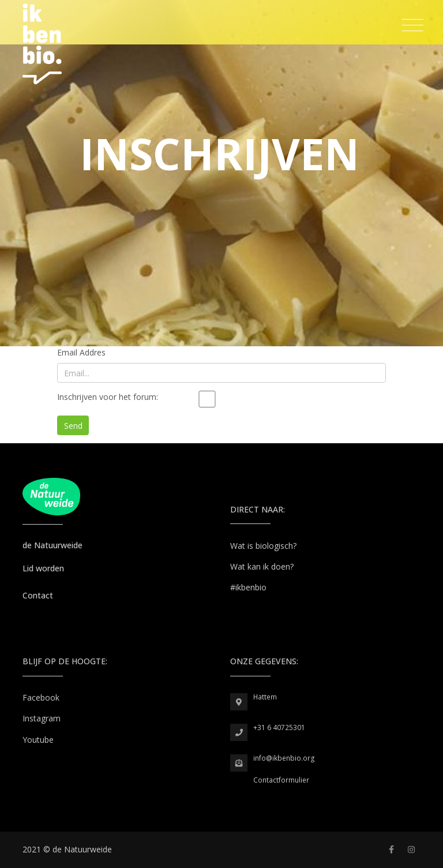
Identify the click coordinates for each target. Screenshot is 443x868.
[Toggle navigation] (413, 25)
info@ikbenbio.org (284, 758)
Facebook (41, 697)
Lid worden (43, 568)
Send (73, 426)
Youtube (38, 740)
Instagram (42, 718)
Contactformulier (281, 780)
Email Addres (81, 352)
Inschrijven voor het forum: (108, 397)
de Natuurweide (52, 545)
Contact (38, 595)
